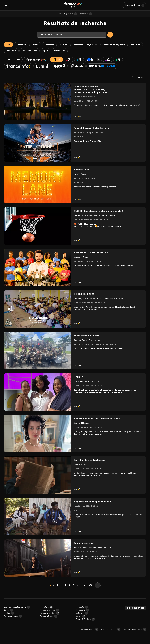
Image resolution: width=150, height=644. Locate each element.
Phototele (84, 14)
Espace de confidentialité (132, 631)
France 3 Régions (83, 621)
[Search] (110, 35)
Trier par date (139, 79)
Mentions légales (88, 631)
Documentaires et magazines (119, 45)
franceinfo (81, 611)
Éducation (11, 51)
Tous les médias (14, 60)
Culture (68, 45)
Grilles (7, 611)
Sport (64, 51)
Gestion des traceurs (108, 631)
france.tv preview (66, 14)
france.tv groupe (47, 611)
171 (90, 587)
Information (79, 51)
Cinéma (38, 45)
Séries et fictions (47, 51)
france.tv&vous (47, 618)
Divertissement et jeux (88, 45)
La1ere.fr (80, 614)
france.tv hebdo (133, 5)
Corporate (53, 45)
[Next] (98, 587)
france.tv (80, 608)
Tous (9, 45)
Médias (7, 614)
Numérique (28, 51)
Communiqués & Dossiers (15, 608)
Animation (23, 45)
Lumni (79, 618)
